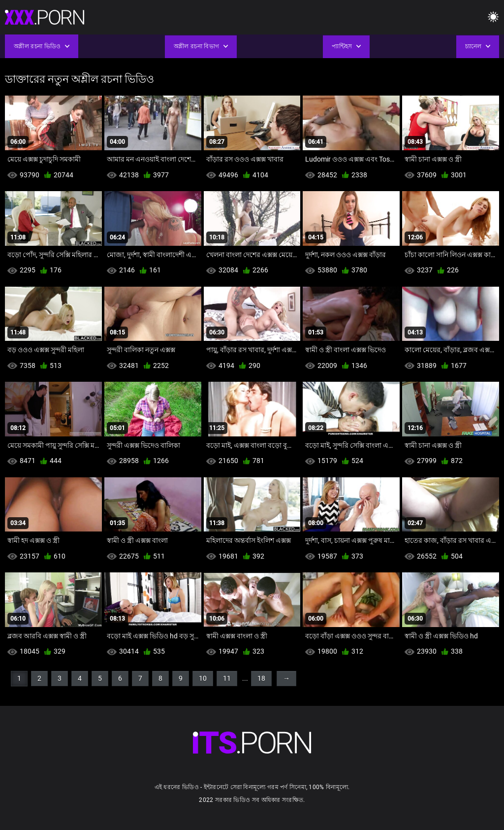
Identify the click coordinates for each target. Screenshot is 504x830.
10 (203, 678)
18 (261, 678)
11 (227, 678)
